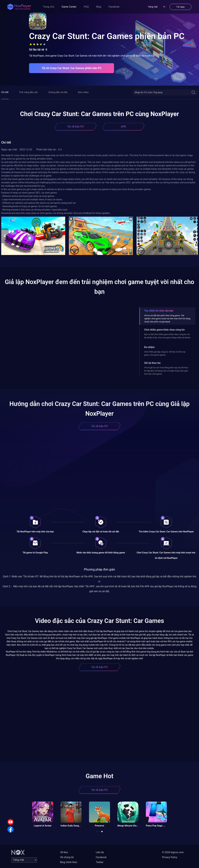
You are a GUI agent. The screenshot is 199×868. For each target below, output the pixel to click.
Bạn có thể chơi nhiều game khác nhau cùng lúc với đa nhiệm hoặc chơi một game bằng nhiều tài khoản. (167, 336)
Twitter (100, 862)
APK (123, 126)
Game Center (69, 7)
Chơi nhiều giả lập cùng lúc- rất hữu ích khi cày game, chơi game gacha (165, 353)
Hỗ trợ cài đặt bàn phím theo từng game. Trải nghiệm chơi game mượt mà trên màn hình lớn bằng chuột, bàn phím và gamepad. (167, 319)
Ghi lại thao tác (152, 363)
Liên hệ (100, 852)
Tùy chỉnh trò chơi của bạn (159, 311)
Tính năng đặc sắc (28, 92)
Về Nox (64, 852)
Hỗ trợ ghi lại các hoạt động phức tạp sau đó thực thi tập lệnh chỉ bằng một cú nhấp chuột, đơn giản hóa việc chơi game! (166, 371)
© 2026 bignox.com (173, 852)
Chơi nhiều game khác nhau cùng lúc (164, 330)
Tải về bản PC (76, 126)
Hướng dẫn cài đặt (58, 92)
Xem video (83, 92)
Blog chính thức (69, 862)
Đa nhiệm (149, 347)
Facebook (114, 7)
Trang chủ (49, 7)
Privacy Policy (170, 857)
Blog (99, 7)
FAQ (86, 7)
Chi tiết (5, 92)
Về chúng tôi (67, 857)
